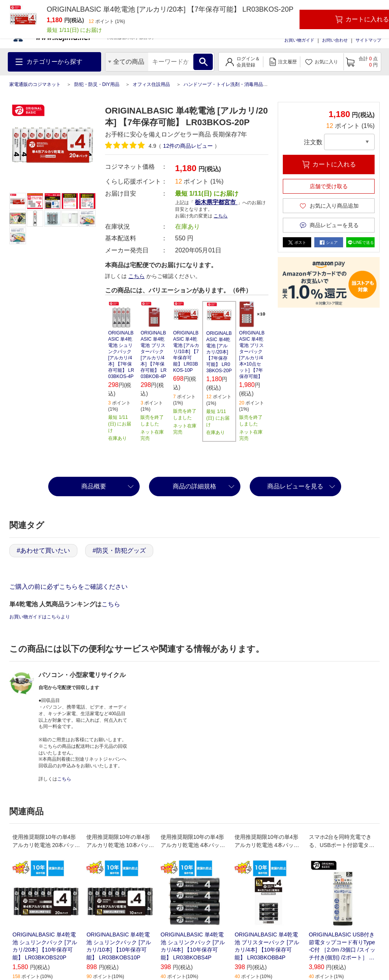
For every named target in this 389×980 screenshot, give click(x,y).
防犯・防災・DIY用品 (97, 84)
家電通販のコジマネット (35, 84)
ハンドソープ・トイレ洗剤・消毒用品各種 (228, 84)
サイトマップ (368, 40)
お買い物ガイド (299, 40)
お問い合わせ (335, 40)
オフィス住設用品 (151, 84)
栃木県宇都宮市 (216, 202)
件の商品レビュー (188, 146)
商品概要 (94, 486)
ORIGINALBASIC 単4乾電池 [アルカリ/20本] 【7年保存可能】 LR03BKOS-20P (219, 352)
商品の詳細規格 (194, 486)
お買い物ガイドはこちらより (40, 617)
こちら (221, 216)
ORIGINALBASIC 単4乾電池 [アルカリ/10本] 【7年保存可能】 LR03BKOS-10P (186, 352)
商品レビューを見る (295, 486)
